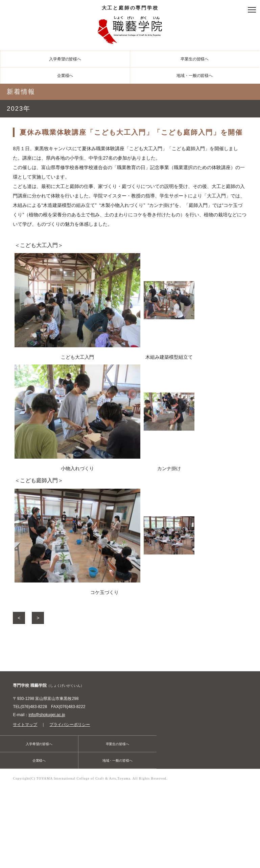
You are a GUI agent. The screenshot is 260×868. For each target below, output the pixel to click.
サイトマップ (25, 725)
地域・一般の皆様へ (195, 76)
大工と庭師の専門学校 (130, 26)
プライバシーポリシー (70, 725)
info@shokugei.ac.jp (47, 715)
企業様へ (65, 76)
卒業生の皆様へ (195, 59)
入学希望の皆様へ (65, 59)
